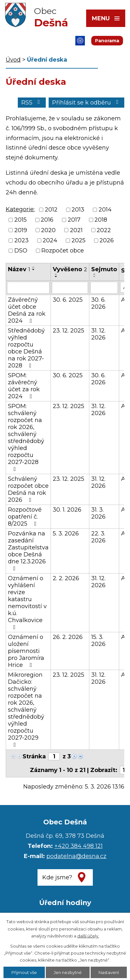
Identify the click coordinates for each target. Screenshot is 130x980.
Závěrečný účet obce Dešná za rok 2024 (27, 310)
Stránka (34, 756)
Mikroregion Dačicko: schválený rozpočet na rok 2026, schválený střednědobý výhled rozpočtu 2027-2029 (26, 709)
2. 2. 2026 (66, 578)
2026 (107, 240)
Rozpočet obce (63, 251)
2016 (47, 220)
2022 (104, 230)
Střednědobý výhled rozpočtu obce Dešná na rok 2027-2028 (26, 348)
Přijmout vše (24, 972)
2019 (21, 230)
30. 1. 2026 (67, 510)
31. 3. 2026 (98, 513)
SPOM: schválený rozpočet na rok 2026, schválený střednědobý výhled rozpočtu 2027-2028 (26, 437)
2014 (105, 210)
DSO (21, 251)
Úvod (13, 60)
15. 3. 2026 (98, 641)
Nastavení (109, 972)
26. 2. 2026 (68, 637)
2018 (101, 220)
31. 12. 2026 (98, 334)
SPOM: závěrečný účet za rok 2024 (24, 386)
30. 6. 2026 (98, 303)
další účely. (88, 936)
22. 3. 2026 (98, 537)
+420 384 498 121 (79, 846)
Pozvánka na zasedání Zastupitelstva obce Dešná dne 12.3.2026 (28, 551)
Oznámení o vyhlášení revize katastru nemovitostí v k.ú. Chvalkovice (27, 602)
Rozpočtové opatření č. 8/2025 (25, 517)
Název (19, 269)
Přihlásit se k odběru (87, 103)
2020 (48, 230)
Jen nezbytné (68, 972)
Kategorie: (20, 209)
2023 (21, 240)
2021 (76, 230)
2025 (79, 240)
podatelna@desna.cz (76, 856)
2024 (50, 240)
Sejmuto (104, 269)
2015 (21, 220)
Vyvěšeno (70, 269)
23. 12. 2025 (68, 331)
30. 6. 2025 (68, 300)
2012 (51, 210)
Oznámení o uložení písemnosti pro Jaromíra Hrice (26, 651)
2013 (78, 210)
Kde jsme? (57, 877)
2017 (74, 220)
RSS (32, 103)
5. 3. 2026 (66, 534)
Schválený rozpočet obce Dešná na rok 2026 (28, 489)
